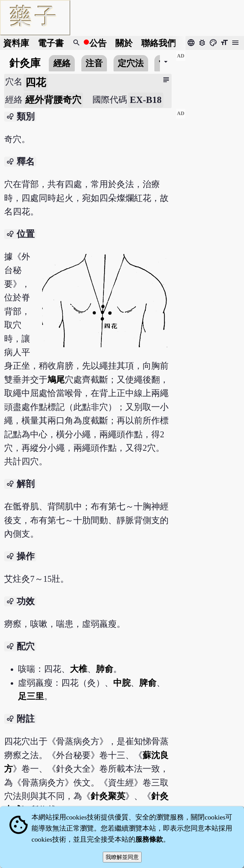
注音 (94, 63)
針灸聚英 (108, 796)
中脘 (122, 683)
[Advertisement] (210, 77)
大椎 (79, 669)
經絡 (62, 63)
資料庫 (16, 43)
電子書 (51, 43)
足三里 (31, 696)
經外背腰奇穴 (53, 100)
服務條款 (149, 839)
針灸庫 (25, 63)
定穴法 (131, 63)
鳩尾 (56, 380)
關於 (124, 43)
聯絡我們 (159, 43)
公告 (98, 43)
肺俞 (105, 669)
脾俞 (148, 683)
